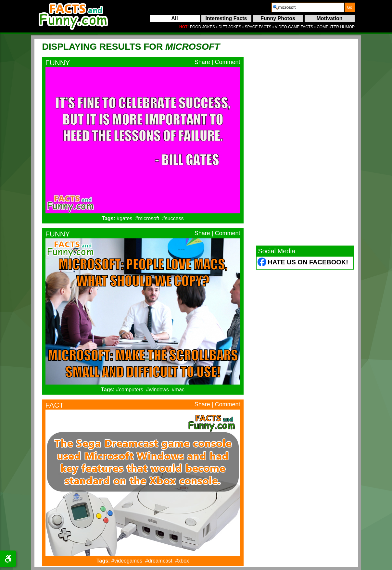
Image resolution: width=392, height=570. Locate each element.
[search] (308, 7)
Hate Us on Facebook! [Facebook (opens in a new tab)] (308, 262)
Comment (227, 62)
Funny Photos (278, 18)
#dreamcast (159, 561)
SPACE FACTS (258, 27)
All (174, 18)
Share (202, 62)
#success (173, 218)
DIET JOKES (230, 27)
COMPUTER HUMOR (336, 27)
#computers (130, 390)
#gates (124, 218)
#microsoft (147, 218)
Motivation (330, 18)
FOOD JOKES (202, 27)
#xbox (182, 561)
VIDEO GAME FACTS (294, 27)
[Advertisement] (305, 142)
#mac (178, 390)
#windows (158, 390)
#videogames (127, 561)
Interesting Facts (226, 18)
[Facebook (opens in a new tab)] (262, 263)
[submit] (350, 7)
